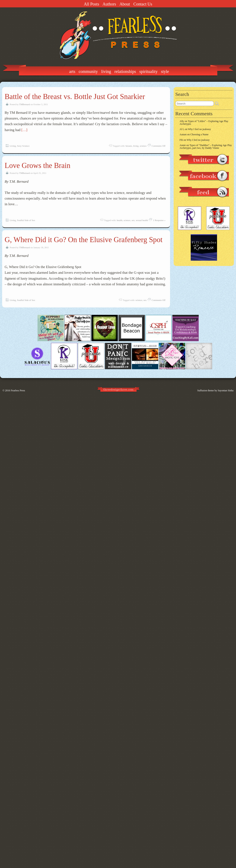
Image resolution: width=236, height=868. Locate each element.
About (125, 4)
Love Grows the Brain (38, 166)
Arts (72, 71)
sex (133, 220)
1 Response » (159, 220)
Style (165, 71)
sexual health (142, 220)
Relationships (125, 71)
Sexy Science (23, 146)
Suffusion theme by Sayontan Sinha (215, 390)
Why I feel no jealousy (199, 129)
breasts (129, 146)
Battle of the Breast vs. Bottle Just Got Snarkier (75, 97)
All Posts (92, 4)
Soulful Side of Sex (26, 220)
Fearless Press (18, 390)
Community (88, 71)
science (143, 146)
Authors (109, 4)
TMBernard (25, 104)
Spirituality (148, 71)
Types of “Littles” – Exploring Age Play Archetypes (204, 123)
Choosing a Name (199, 134)
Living (106, 71)
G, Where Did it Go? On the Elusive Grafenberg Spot (84, 240)
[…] (24, 130)
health (120, 220)
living (136, 146)
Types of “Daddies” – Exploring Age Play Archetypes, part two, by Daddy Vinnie (206, 147)
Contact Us (143, 4)
